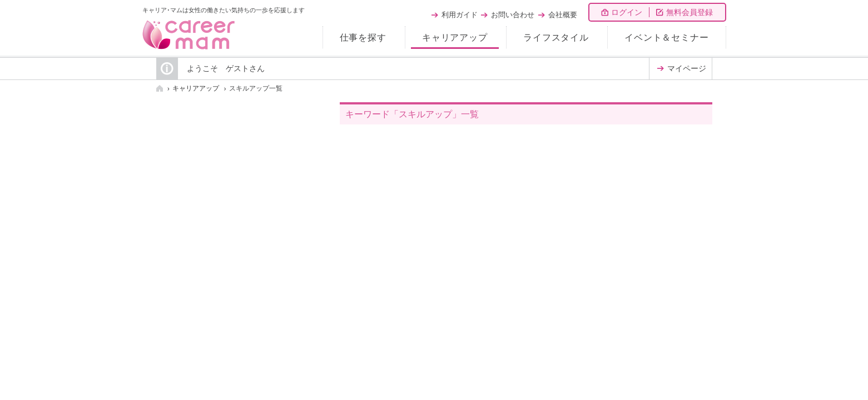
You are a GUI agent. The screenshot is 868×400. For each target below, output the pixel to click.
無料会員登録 (690, 12)
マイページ (687, 69)
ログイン (627, 12)
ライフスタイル (556, 37)
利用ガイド (460, 15)
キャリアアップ (455, 37)
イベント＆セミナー (666, 37)
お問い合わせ (513, 15)
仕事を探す (363, 37)
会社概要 (563, 15)
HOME (160, 88)
